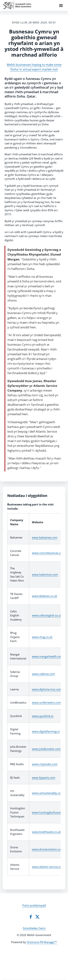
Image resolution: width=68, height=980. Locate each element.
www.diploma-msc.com (47, 689)
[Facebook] (31, 917)
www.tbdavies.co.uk (45, 596)
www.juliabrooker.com (46, 749)
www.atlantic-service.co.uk (49, 867)
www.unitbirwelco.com (46, 702)
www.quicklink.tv (43, 716)
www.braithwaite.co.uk (46, 832)
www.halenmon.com (45, 574)
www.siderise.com (43, 674)
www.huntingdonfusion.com (50, 812)
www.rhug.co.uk (42, 637)
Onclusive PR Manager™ (42, 942)
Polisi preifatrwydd (34, 905)
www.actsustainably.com (48, 793)
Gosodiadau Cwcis (34, 928)
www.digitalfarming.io (46, 731)
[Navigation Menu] (61, 5)
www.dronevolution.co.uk (48, 849)
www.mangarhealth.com (47, 656)
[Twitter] (37, 917)
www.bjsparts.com (44, 777)
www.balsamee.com (45, 537)
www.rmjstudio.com (45, 764)
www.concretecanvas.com (48, 553)
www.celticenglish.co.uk (47, 615)
